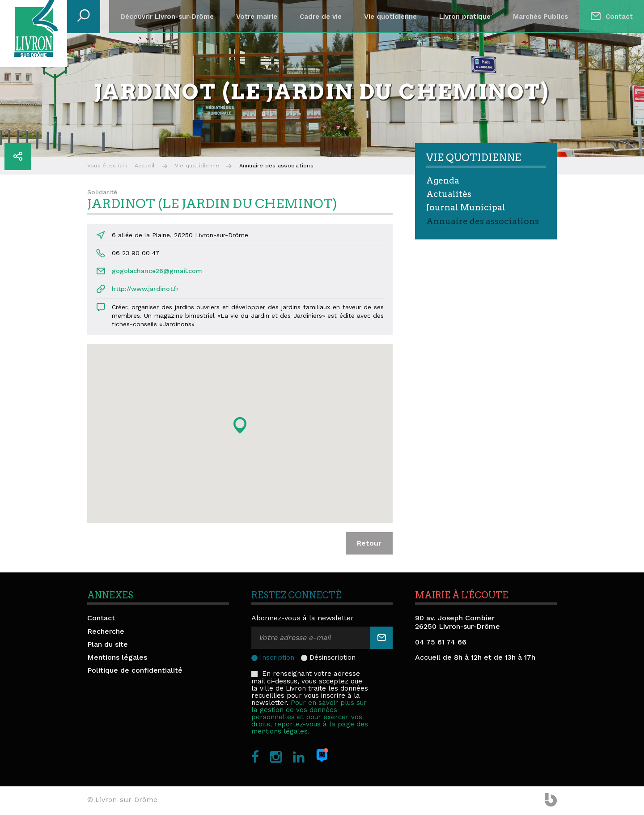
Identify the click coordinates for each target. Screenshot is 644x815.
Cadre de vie (321, 17)
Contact (619, 17)
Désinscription (333, 657)
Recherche (106, 631)
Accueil (145, 166)
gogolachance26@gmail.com (157, 271)
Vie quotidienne (390, 17)
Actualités (449, 194)
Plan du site (108, 644)
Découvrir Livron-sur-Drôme (167, 17)
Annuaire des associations (483, 221)
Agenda (443, 181)
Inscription (277, 657)
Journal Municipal (466, 207)
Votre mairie (257, 17)
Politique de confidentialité (135, 670)
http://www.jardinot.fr (145, 289)
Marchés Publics (540, 17)
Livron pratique (465, 17)
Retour (369, 543)
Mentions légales (117, 657)
